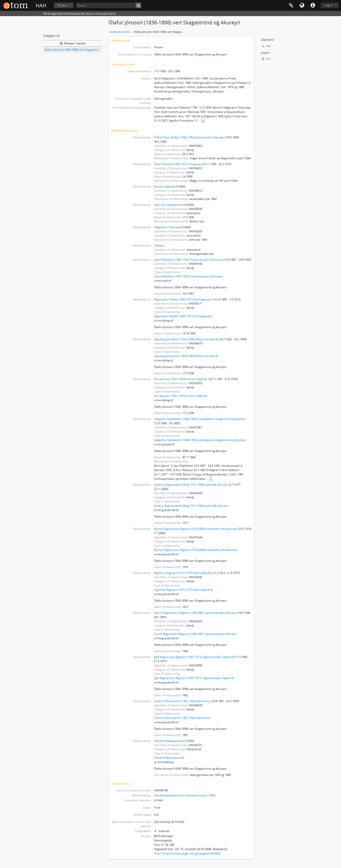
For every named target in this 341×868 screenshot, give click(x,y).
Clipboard (291, 5)
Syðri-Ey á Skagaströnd (169, 205)
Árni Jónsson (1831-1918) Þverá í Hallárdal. (181, 379)
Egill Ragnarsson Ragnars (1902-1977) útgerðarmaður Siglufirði (194, 657)
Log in (328, 5)
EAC (266, 59)
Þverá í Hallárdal (164, 186)
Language (302, 5)
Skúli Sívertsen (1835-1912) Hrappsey (178, 164)
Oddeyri (159, 245)
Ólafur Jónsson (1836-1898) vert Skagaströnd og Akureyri (73, 50)
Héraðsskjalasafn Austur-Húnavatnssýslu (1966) (185, 795)
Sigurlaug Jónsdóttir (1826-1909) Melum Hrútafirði (186, 339)
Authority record (120, 32)
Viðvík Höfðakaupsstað (169, 741)
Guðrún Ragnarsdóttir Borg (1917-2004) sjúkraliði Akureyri (191, 485)
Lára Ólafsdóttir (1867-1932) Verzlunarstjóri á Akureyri (188, 260)
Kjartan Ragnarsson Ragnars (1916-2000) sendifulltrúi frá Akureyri (196, 529)
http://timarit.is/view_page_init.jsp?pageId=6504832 (187, 853)
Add (268, 46)
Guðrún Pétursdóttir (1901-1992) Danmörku (182, 701)
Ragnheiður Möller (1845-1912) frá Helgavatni (183, 299)
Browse (62, 5)
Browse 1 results (73, 43)
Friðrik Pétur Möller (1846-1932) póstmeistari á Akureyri (190, 137)
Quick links (313, 5)
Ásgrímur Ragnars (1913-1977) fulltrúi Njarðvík (183, 573)
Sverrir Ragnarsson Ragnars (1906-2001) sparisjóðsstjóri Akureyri (195, 613)
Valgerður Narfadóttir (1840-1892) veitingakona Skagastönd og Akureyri (200, 419)
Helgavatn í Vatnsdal (167, 227)
